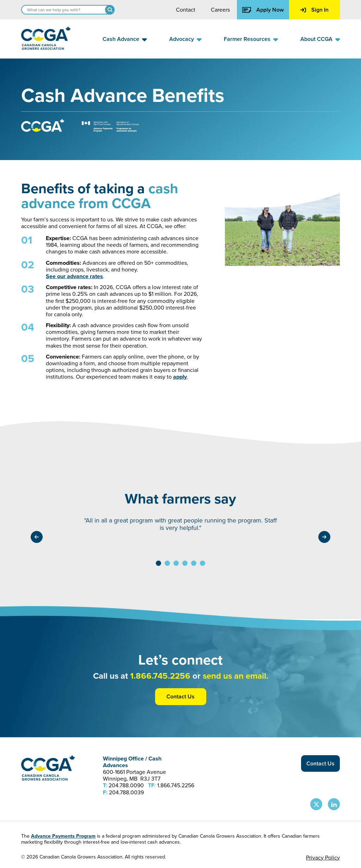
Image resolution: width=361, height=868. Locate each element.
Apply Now (263, 10)
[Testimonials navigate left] (37, 537)
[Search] (110, 10)
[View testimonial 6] (203, 563)
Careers (220, 10)
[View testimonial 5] (194, 563)
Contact (186, 10)
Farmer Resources (247, 39)
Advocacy (182, 39)
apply (180, 377)
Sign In (314, 10)
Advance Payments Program (63, 836)
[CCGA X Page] (316, 804)
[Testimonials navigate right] (324, 537)
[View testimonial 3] (176, 563)
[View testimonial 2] (167, 563)
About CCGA (316, 39)
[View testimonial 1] (158, 563)
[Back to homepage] (46, 48)
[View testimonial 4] (185, 563)
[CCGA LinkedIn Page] (334, 804)
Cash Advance (121, 39)
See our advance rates (74, 276)
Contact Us (180, 696)
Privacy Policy (323, 858)
